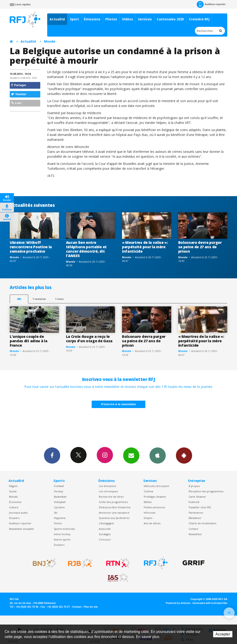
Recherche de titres (111, 497)
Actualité (57, 19)
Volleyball (60, 502)
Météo (148, 502)
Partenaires (196, 513)
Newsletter (195, 534)
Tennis (58, 523)
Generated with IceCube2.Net (210, 603)
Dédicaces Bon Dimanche (115, 507)
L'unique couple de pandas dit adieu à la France (28, 341)
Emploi (148, 518)
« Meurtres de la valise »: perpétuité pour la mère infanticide (145, 247)
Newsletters (131, 455)
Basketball (60, 497)
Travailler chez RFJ (200, 507)
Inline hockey (62, 534)
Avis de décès (152, 523)
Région (13, 486)
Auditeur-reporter (211, 4)
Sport (74, 19)
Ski (56, 513)
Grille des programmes (113, 502)
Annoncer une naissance (114, 513)
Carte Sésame (197, 497)
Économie (15, 502)
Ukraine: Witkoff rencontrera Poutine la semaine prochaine (31, 247)
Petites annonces (154, 507)
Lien (16, 103)
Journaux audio (18, 513)
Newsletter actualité (21, 529)
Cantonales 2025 (170, 19)
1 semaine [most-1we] (39, 299)
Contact (193, 529)
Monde (50, 41)
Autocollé (105, 529)
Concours (105, 539)
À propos (194, 486)
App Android (184, 455)
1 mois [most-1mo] (59, 299)
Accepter (223, 634)
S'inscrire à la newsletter (118, 404)
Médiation (195, 518)
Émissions (92, 19)
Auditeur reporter (20, 523)
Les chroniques (108, 491)
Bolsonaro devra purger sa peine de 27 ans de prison (200, 247)
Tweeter (19, 94)
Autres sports (62, 539)
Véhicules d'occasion (156, 486)
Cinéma (148, 491)
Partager (19, 85)
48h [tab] (19, 299)
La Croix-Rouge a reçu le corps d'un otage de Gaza (89, 339)
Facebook (52, 455)
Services (145, 19)
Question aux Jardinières (114, 518)
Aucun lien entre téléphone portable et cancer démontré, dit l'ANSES (86, 249)
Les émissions (107, 486)
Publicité (194, 502)
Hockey (58, 491)
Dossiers (14, 518)
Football (59, 486)
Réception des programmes (206, 491)
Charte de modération (203, 523)
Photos (111, 19)
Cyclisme (59, 507)
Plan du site (91, 607)
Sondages (105, 534)
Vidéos (128, 19)
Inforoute (150, 513)
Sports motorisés (64, 529)
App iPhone (158, 455)
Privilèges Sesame (155, 497)
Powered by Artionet (178, 603)
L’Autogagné (106, 523)
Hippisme (60, 518)
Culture (14, 507)
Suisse (13, 491)
